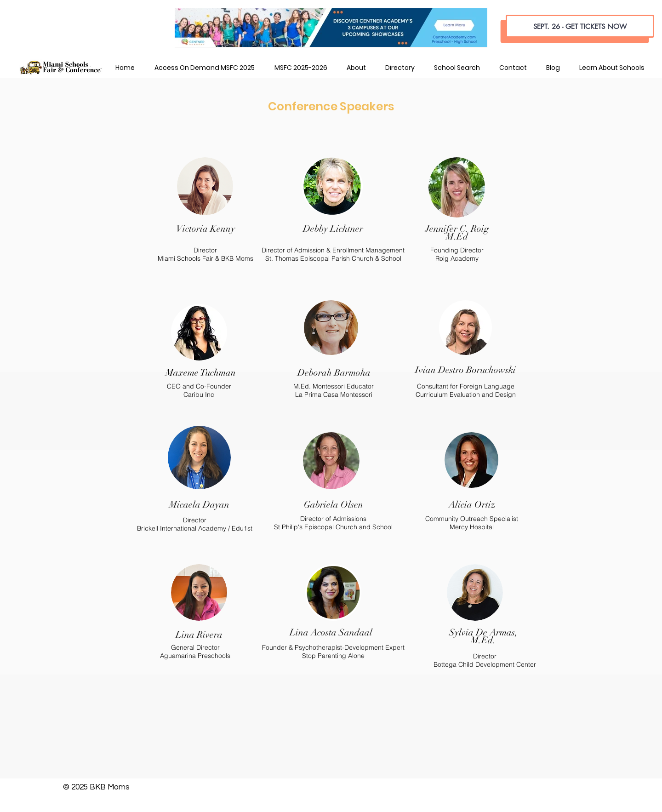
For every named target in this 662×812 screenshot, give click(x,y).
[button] (356, 68)
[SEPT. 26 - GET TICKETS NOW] (580, 26)
